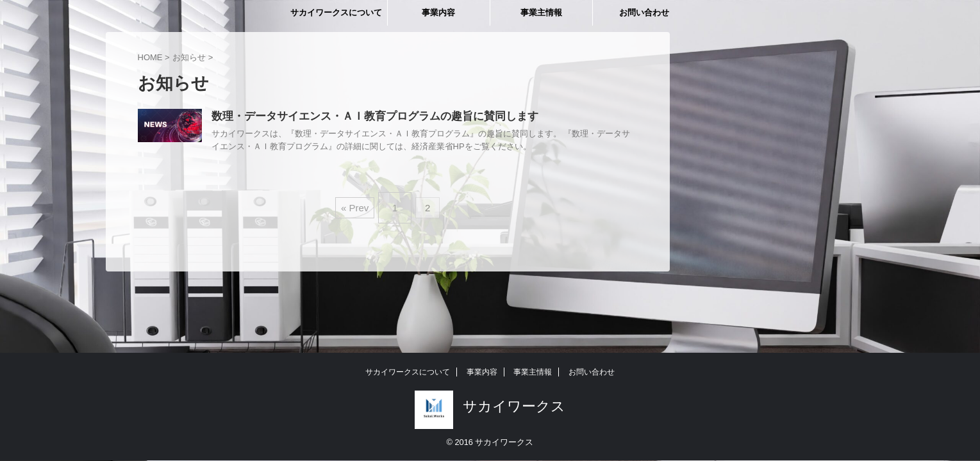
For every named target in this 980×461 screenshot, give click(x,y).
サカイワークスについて (336, 12)
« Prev (358, 204)
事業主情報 (541, 12)
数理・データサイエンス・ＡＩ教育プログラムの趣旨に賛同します (365, 117)
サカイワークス (514, 406)
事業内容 (438, 12)
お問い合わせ (644, 12)
